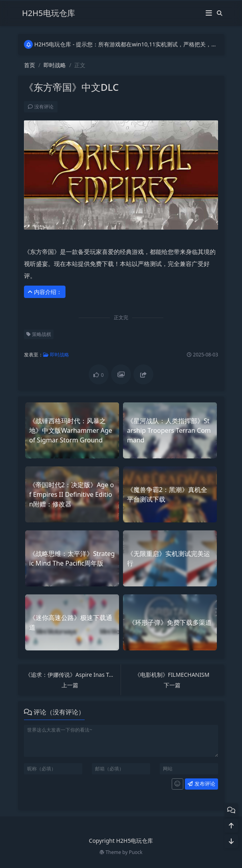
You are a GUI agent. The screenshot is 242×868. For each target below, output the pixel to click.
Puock (136, 852)
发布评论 (200, 784)
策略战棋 (37, 334)
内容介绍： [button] (43, 292)
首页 (30, 65)
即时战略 (55, 65)
